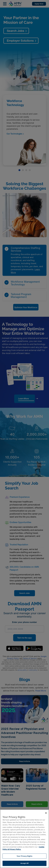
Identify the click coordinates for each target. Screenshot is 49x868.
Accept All (25, 863)
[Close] (46, 813)
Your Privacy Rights (24, 856)
